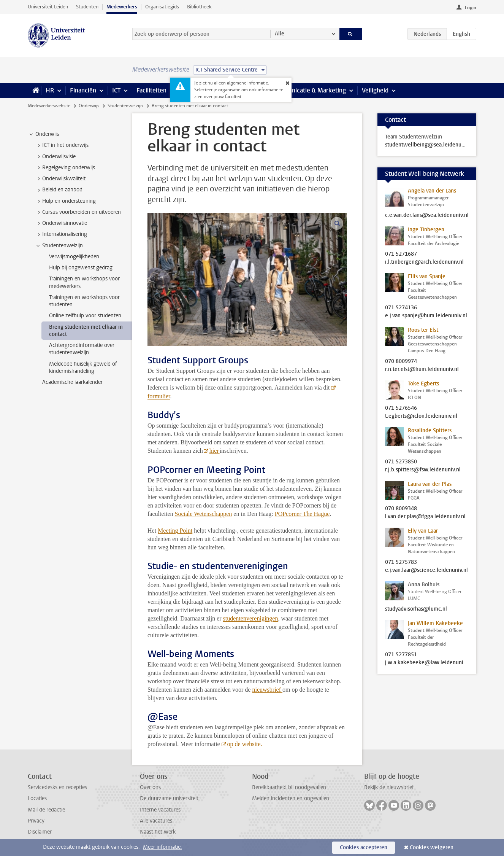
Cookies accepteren (364, 847)
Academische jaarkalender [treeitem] (72, 382)
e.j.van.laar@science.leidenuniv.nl (426, 570)
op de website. (246, 744)
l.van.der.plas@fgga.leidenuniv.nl (425, 517)
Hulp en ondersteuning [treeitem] (65, 201)
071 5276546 (401, 408)
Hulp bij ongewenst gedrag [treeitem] (81, 268)
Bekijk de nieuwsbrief (389, 787)
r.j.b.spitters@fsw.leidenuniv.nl (423, 470)
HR (50, 90)
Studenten (87, 7)
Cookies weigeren (432, 847)
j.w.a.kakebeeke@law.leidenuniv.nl (427, 663)
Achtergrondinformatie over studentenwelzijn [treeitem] (82, 349)
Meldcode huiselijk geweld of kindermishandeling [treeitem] (83, 368)
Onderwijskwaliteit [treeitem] (60, 179)
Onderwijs (89, 106)
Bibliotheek (199, 7)
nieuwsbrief (267, 690)
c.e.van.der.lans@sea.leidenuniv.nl (427, 215)
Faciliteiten (151, 90)
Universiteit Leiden (48, 7)
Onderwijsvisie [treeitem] (55, 157)
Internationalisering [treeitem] (61, 234)
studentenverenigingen (251, 618)
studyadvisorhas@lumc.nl (416, 609)
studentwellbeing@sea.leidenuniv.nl (427, 145)
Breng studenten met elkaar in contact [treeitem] (86, 331)
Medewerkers (122, 7)
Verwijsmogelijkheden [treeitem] (74, 257)
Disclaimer (40, 832)
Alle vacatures (156, 821)
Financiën (83, 90)
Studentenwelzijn (125, 106)
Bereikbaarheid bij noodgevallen (289, 787)
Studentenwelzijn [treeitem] (59, 246)
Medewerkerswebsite (49, 106)
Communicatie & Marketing (309, 90)
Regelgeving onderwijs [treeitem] (65, 168)
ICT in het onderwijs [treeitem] (62, 145)
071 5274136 (401, 308)
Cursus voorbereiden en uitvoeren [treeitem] (78, 212)
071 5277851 (401, 655)
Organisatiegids (162, 7)
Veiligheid (375, 90)
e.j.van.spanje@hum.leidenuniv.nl (426, 316)
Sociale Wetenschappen (204, 514)
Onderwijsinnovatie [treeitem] (61, 223)
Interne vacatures (160, 810)
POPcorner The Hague (302, 514)
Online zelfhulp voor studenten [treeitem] (85, 316)
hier (215, 451)
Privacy (36, 821)
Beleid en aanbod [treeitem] (59, 190)
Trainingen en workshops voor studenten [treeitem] (84, 301)
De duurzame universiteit (169, 798)
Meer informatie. (162, 847)
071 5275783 (401, 562)
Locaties (37, 798)
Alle (280, 34)
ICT (116, 90)
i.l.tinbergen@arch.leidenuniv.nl (424, 262)
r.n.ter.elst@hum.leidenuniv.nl (422, 369)
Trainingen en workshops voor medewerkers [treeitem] (84, 282)
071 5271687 (401, 254)
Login (471, 8)
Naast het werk (158, 832)
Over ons (150, 787)
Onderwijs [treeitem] (44, 134)
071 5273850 (401, 462)
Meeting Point (175, 531)
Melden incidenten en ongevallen (291, 798)
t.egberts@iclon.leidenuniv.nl (421, 416)
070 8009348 (401, 509)
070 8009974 (401, 361)
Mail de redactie (46, 810)
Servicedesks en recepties (57, 787)
